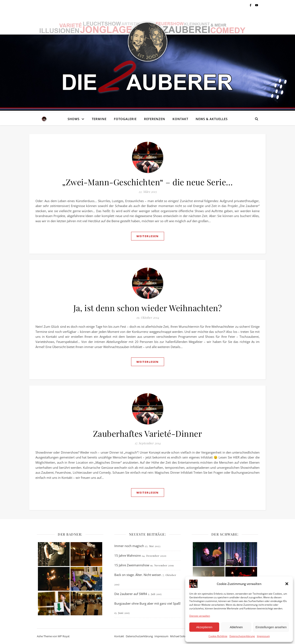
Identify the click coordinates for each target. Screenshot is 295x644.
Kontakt (180, 119)
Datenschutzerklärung (242, 636)
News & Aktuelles (212, 119)
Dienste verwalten (200, 616)
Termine (99, 119)
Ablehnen (236, 627)
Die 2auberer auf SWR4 (131, 594)
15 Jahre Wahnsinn (128, 555)
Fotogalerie (125, 119)
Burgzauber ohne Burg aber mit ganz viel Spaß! (147, 603)
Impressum (263, 636)
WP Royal (64, 636)
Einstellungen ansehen (271, 627)
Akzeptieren (204, 627)
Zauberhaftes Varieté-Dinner (148, 433)
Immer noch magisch (129, 546)
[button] (287, 584)
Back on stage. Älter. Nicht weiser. (138, 575)
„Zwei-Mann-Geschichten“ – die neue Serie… (147, 182)
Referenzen (155, 119)
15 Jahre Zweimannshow (132, 565)
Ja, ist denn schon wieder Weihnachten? (147, 308)
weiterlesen (148, 236)
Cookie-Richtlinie (218, 636)
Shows (74, 119)
